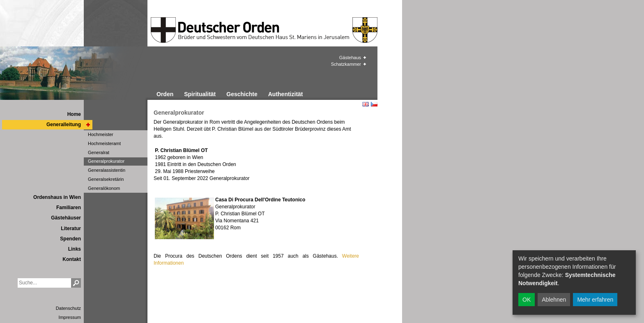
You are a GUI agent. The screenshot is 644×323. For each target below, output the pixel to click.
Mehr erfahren (595, 300)
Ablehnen (554, 300)
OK (527, 300)
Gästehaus (350, 58)
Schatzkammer (346, 64)
